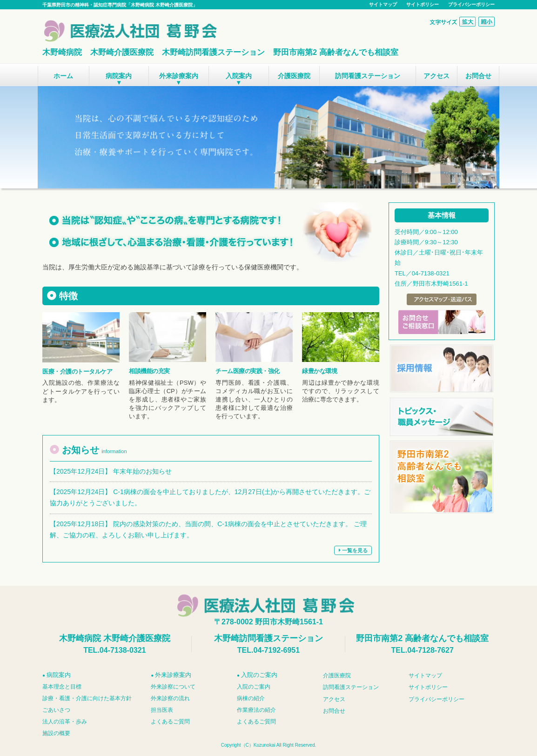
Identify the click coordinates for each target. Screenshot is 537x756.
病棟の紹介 (251, 698)
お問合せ (478, 76)
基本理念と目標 (62, 687)
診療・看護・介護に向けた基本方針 (87, 698)
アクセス (436, 76)
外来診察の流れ (170, 698)
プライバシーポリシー (471, 4)
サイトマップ (383, 4)
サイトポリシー (423, 4)
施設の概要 (56, 733)
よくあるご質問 (170, 722)
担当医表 (162, 710)
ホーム (63, 76)
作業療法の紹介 (256, 710)
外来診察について (173, 687)
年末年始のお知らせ (142, 471)
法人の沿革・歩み (65, 722)
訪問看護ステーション (368, 76)
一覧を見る (353, 550)
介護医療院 (294, 76)
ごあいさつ (56, 710)
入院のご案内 (254, 687)
